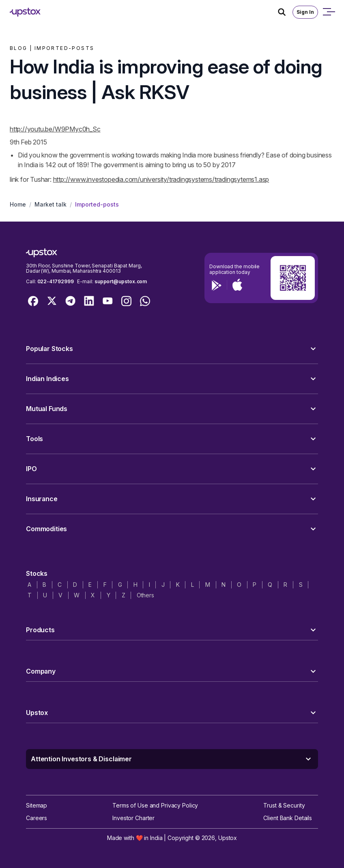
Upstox (228, 838)
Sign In (305, 12)
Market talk (51, 204)
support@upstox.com (121, 281)
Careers (37, 818)
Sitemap (37, 805)
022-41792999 (56, 281)
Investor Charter (133, 818)
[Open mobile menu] (329, 12)
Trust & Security (284, 805)
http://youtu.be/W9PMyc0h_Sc (55, 129)
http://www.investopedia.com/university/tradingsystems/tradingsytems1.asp (161, 179)
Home (18, 204)
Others (145, 595)
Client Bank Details (288, 818)
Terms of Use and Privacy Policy (155, 805)
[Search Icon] (285, 12)
